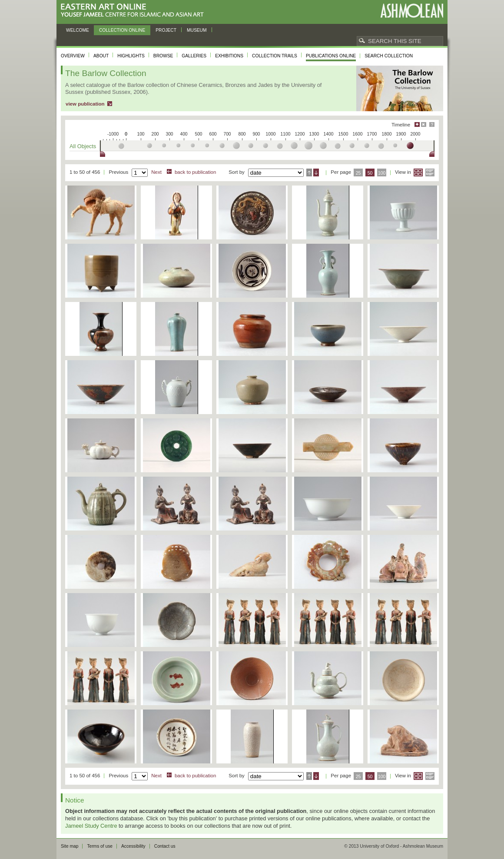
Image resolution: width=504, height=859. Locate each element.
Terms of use (100, 846)
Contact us (165, 846)
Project (166, 30)
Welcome (78, 30)
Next (156, 172)
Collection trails (275, 56)
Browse (163, 56)
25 (358, 173)
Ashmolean (412, 11)
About (101, 56)
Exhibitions (229, 56)
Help (432, 124)
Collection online (122, 30)
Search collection (389, 56)
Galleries (194, 56)
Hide (424, 124)
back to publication (195, 172)
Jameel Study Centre (91, 826)
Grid (418, 172)
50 (370, 173)
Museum (197, 30)
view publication (85, 104)
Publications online (331, 56)
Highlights (131, 56)
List (430, 172)
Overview (73, 56)
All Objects (83, 146)
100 (382, 173)
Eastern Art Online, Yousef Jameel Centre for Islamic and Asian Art (134, 11)
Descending (316, 172)
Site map (70, 846)
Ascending (309, 172)
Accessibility (133, 846)
